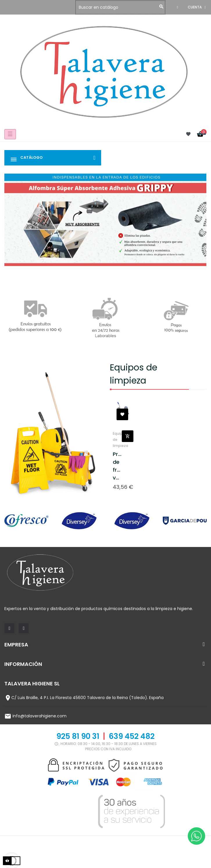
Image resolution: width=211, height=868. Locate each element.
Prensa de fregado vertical (117, 466)
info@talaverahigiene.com (40, 716)
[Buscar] (122, 7)
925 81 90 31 (78, 736)
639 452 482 (132, 736)
